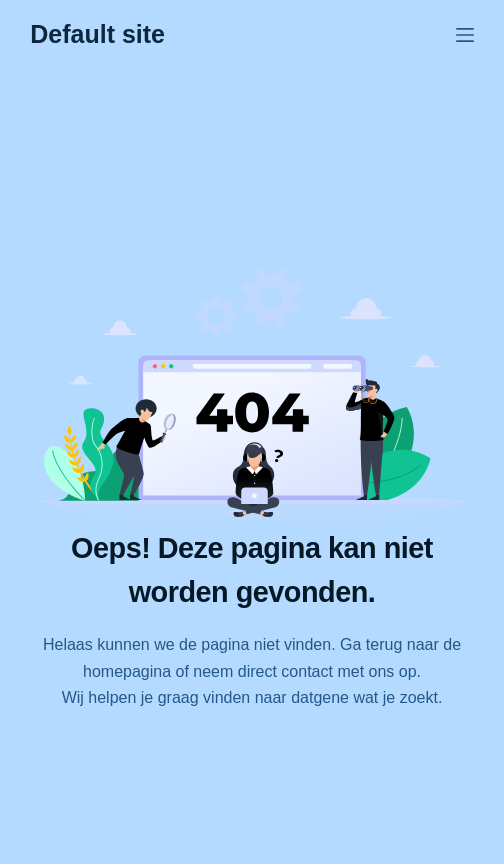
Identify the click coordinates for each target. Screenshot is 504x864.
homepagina (127, 671)
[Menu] (465, 35)
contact (307, 671)
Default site (97, 34)
